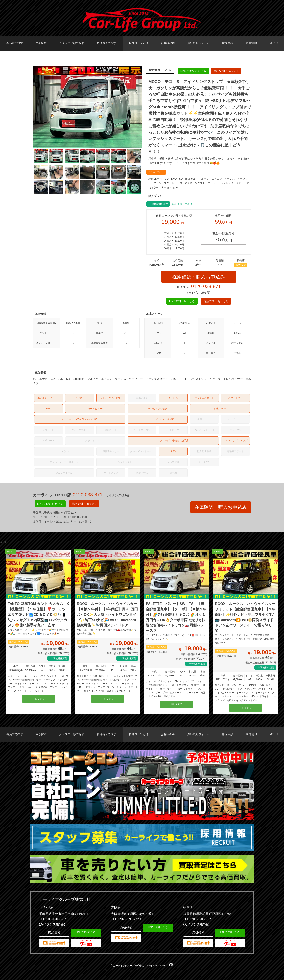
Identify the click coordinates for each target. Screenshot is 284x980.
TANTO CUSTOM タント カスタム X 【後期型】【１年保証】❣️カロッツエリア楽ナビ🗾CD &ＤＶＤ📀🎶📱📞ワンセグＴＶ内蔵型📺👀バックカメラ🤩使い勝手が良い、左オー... (38, 615)
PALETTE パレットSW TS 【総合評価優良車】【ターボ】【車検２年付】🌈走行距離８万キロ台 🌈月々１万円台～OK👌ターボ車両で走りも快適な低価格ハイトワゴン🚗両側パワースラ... (176, 617)
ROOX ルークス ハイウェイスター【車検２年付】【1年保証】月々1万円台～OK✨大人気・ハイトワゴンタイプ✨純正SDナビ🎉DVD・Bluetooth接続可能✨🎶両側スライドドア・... (107, 615)
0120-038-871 (206, 286)
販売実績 (228, 43)
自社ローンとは (139, 43)
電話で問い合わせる (226, 71)
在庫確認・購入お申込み (199, 277)
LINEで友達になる (86, 932)
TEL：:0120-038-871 (198, 919)
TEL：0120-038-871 (53, 919)
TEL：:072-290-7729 (126, 919)
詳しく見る (38, 699)
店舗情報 (251, 43)
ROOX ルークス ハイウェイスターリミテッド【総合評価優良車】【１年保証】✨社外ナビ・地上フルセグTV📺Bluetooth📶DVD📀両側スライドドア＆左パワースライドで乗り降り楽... (245, 617)
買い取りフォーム (199, 43)
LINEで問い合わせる (193, 71)
